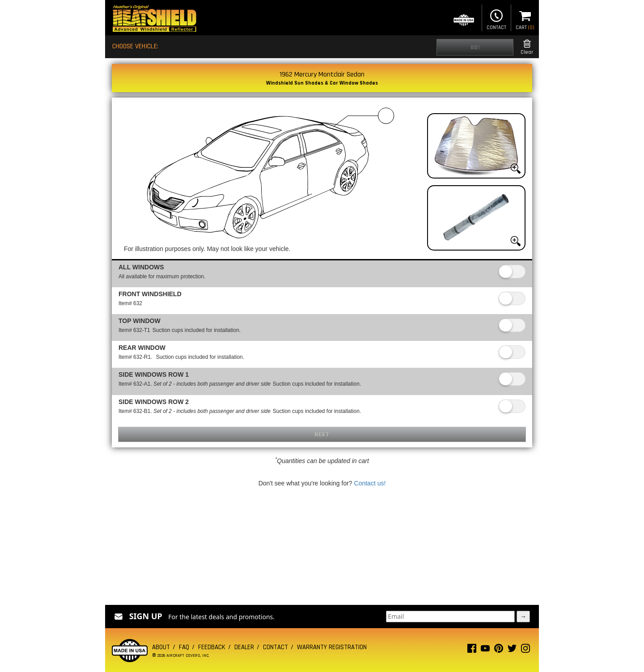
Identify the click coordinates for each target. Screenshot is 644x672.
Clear (527, 47)
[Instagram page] (525, 650)
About (161, 647)
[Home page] (154, 19)
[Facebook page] (472, 650)
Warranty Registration (332, 647)
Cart (525, 19)
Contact (496, 19)
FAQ (184, 647)
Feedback (212, 647)
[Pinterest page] (499, 650)
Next (322, 434)
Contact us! (370, 483)
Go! (475, 47)
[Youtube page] (485, 650)
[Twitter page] (512, 650)
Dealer (244, 647)
